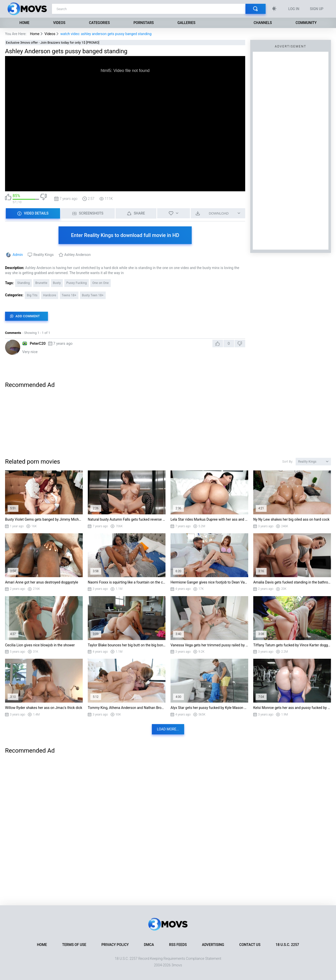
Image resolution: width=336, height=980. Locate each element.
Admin (18, 255)
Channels (263, 23)
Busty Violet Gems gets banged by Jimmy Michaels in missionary (44, 519)
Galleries (186, 23)
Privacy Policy (115, 945)
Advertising (213, 945)
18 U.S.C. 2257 (287, 945)
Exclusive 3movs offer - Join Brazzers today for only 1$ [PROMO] (53, 43)
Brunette (41, 283)
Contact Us (250, 945)
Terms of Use (74, 945)
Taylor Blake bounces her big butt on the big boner (127, 645)
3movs (177, 965)
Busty (57, 283)
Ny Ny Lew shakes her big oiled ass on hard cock (291, 519)
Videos (59, 23)
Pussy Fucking (77, 283)
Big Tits (32, 295)
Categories (99, 23)
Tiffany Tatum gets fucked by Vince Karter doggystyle (292, 645)
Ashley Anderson (78, 255)
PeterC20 (38, 343)
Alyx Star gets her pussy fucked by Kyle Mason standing (209, 708)
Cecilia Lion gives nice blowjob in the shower (40, 645)
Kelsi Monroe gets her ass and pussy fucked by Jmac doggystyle (292, 708)
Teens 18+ (69, 295)
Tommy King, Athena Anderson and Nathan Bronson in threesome (127, 708)
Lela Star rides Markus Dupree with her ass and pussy (209, 519)
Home (24, 23)
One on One (101, 283)
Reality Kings (43, 255)
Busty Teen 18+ (93, 295)
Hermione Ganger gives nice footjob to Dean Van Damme (209, 582)
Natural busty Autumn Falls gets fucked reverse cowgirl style (127, 519)
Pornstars (144, 23)
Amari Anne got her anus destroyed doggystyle (42, 582)
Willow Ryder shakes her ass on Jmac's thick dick (44, 708)
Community (306, 23)
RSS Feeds (178, 945)
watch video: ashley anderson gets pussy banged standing (106, 34)
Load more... (168, 729)
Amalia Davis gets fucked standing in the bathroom (292, 582)
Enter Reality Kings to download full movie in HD (125, 235)
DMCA (149, 945)
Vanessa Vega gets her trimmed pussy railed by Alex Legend (209, 645)
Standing (23, 283)
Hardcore (50, 295)
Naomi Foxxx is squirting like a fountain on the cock (127, 582)
